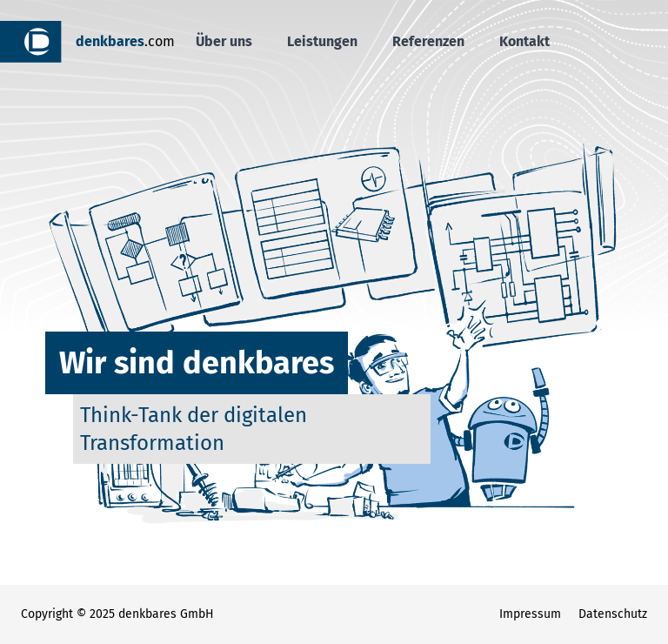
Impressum (530, 614)
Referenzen (428, 41)
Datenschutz (613, 614)
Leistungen (322, 41)
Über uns (224, 41)
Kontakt (524, 41)
